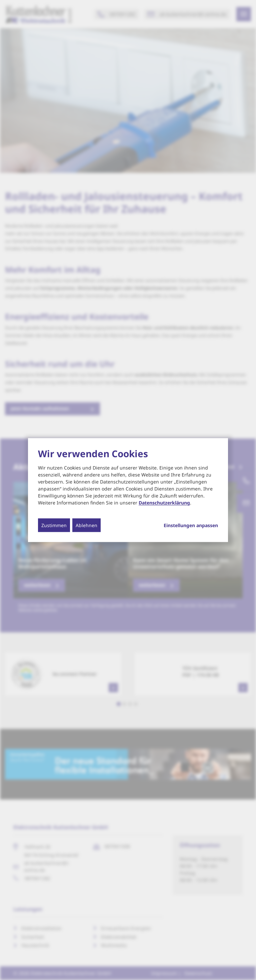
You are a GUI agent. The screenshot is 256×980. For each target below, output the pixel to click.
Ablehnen (86, 525)
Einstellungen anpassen (191, 525)
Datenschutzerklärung (164, 503)
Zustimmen (54, 525)
